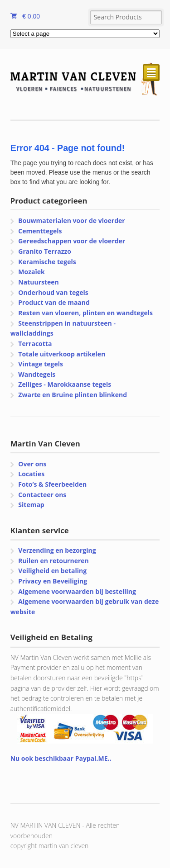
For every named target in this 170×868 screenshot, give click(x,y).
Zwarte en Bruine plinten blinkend (73, 395)
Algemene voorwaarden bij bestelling (77, 591)
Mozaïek (31, 272)
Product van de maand (54, 302)
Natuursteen (38, 282)
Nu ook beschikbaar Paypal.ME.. (61, 758)
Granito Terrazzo (45, 251)
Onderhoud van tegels (53, 292)
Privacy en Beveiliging (53, 581)
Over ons (32, 464)
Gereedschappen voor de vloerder (72, 241)
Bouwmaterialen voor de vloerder (71, 221)
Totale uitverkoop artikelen (62, 354)
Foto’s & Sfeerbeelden (52, 484)
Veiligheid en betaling (52, 571)
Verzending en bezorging (57, 550)
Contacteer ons (42, 495)
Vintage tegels (41, 364)
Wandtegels (37, 374)
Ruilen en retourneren (53, 561)
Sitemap (31, 505)
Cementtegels (40, 231)
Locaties (31, 474)
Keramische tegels (47, 262)
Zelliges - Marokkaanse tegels (65, 384)
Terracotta (35, 344)
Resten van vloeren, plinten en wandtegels (85, 313)
